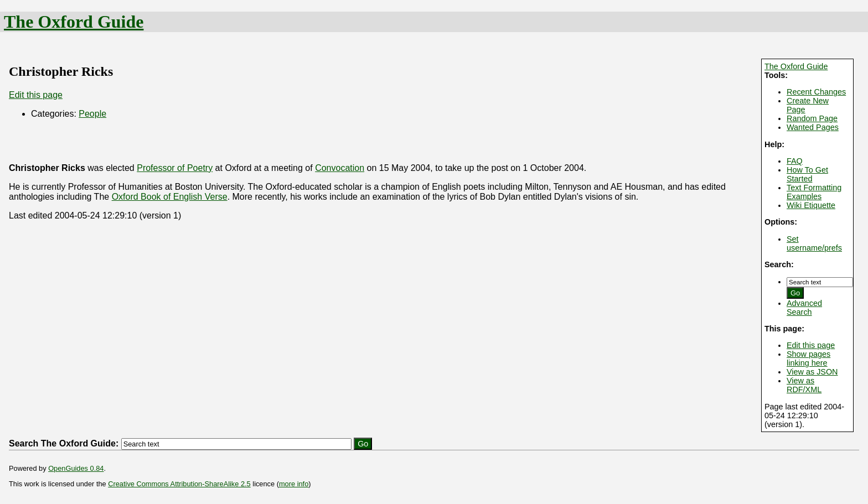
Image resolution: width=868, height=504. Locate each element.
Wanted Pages (813, 127)
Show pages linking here (808, 358)
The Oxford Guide (74, 22)
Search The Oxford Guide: (64, 443)
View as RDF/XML (804, 385)
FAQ (795, 161)
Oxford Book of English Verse (170, 197)
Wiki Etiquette (811, 205)
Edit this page (811, 345)
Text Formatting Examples (814, 192)
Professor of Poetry (175, 168)
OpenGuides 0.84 (76, 468)
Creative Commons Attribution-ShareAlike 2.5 (179, 484)
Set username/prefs (814, 243)
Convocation (340, 168)
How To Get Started (807, 174)
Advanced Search (804, 308)
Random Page (812, 118)
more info (294, 484)
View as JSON (812, 372)
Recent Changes (816, 92)
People (92, 114)
